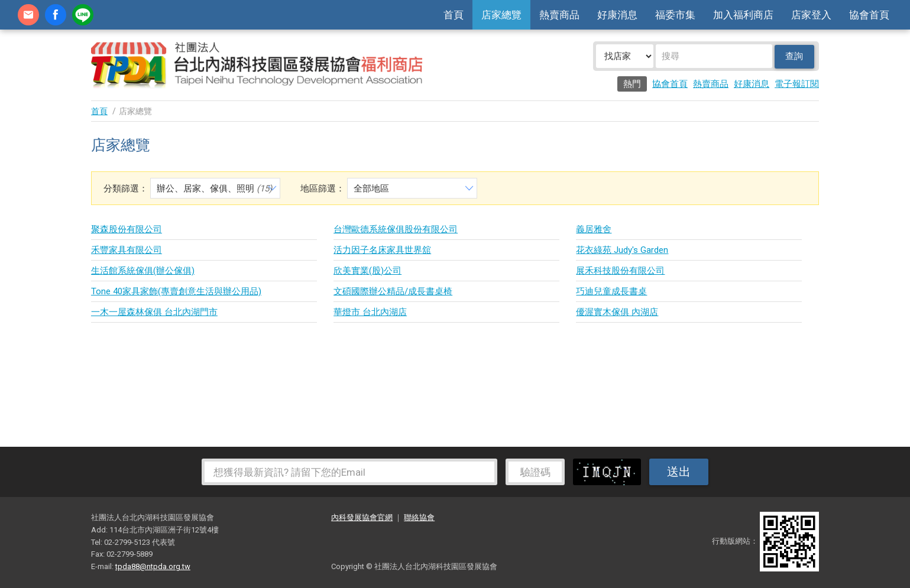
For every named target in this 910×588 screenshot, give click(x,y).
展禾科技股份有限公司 (620, 271)
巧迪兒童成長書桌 (611, 291)
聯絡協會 (419, 517)
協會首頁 (869, 15)
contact (28, 15)
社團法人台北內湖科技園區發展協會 (257, 65)
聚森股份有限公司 (127, 229)
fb (56, 15)
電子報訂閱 (797, 84)
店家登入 (811, 15)
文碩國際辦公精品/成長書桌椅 (393, 291)
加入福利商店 (743, 15)
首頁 (454, 15)
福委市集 (675, 15)
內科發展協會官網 (362, 517)
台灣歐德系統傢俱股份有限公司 (396, 229)
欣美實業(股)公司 (367, 271)
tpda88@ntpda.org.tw (153, 566)
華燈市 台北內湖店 (370, 312)
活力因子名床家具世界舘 (382, 250)
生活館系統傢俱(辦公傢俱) (143, 271)
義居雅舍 (594, 229)
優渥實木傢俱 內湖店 (617, 312)
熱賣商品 (559, 15)
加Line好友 (83, 15)
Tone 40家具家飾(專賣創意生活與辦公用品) (176, 291)
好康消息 (617, 15)
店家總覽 (501, 15)
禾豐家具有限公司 (127, 250)
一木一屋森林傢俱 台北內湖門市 (154, 312)
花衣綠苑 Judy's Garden (622, 250)
